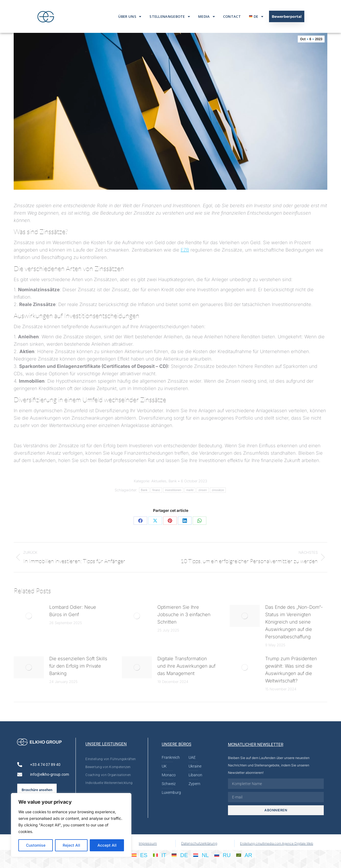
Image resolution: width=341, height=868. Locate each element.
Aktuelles (159, 481)
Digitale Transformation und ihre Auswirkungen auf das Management (186, 666)
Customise (36, 845)
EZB (185, 250)
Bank (173, 481)
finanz (156, 490)
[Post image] (29, 616)
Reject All (71, 845)
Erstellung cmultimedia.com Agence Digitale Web (277, 844)
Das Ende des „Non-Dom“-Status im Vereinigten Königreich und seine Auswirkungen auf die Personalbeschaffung (294, 622)
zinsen (203, 490)
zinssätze (218, 490)
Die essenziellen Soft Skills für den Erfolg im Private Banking (78, 666)
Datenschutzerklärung (199, 843)
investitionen (173, 490)
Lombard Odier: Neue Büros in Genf (73, 611)
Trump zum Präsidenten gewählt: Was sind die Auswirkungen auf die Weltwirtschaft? (291, 670)
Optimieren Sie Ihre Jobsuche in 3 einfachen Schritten (184, 615)
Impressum (148, 843)
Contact (232, 16)
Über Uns (130, 17)
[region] (71, 825)
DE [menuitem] (184, 855)
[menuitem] (256, 16)
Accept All (107, 845)
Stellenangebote (170, 17)
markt (190, 490)
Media (206, 17)
